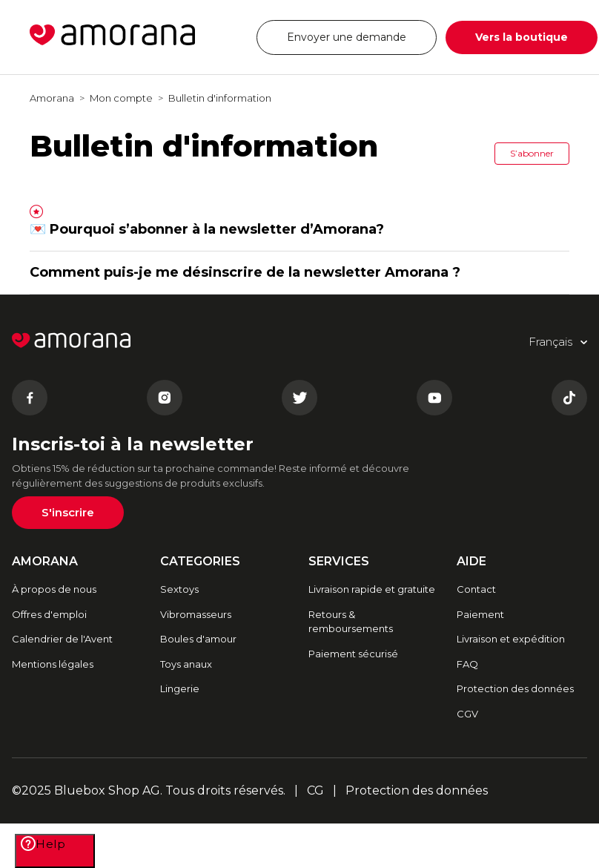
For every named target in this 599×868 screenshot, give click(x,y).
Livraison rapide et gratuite (372, 589)
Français (217, 28)
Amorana (52, 98)
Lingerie (180, 688)
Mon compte (121, 98)
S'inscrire (68, 512)
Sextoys (179, 589)
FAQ (467, 664)
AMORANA (45, 561)
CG (315, 790)
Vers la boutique (522, 37)
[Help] (55, 851)
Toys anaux (186, 664)
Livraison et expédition (511, 639)
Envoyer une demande (347, 37)
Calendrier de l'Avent (62, 639)
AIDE (471, 561)
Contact (476, 589)
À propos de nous (54, 589)
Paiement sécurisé (353, 654)
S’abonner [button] (532, 153)
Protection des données (515, 688)
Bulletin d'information (220, 98)
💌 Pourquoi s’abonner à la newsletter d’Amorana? (207, 229)
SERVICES (339, 561)
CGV (467, 714)
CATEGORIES (200, 561)
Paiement (480, 614)
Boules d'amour (198, 639)
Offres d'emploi (49, 614)
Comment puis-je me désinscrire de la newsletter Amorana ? (245, 272)
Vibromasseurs (196, 614)
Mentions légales (53, 664)
